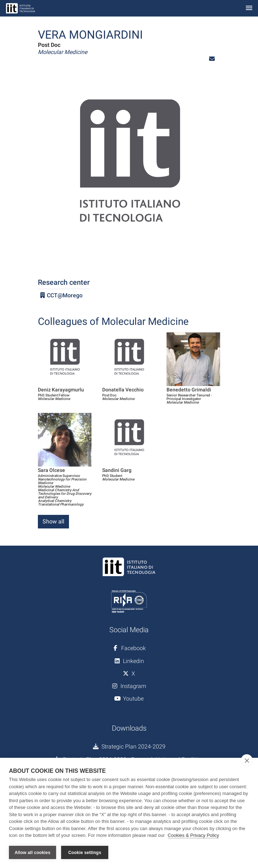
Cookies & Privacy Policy (193, 835)
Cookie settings (85, 853)
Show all (53, 521)
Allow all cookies (33, 853)
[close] (247, 760)
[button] (212, 59)
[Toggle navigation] (249, 8)
